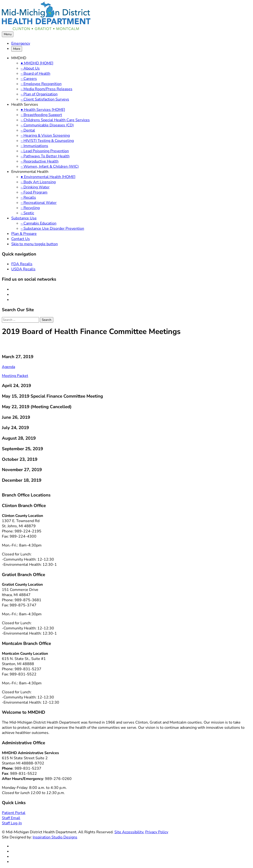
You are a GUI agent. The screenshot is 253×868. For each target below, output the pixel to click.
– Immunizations (34, 146)
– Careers (29, 79)
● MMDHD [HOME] (37, 63)
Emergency (21, 43)
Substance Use (24, 218)
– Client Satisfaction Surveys (45, 99)
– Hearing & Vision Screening (45, 136)
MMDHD (19, 58)
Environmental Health (30, 172)
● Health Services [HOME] (43, 110)
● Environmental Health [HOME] (48, 177)
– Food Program (34, 192)
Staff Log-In (12, 823)
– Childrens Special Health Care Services (55, 120)
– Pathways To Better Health (45, 156)
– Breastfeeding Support (41, 115)
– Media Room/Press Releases (47, 89)
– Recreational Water (39, 203)
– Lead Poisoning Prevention (45, 151)
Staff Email (11, 818)
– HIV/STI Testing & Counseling (47, 141)
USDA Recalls (23, 269)
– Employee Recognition (41, 84)
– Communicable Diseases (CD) (47, 125)
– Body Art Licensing (38, 182)
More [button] (17, 49)
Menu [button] (8, 34)
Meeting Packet (15, 376)
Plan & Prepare (24, 234)
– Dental (28, 130)
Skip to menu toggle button (35, 244)
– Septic (27, 213)
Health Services (25, 105)
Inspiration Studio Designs (55, 837)
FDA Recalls (22, 264)
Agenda (8, 367)
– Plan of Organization (39, 94)
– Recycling (30, 208)
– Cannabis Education (39, 223)
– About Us (30, 68)
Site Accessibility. (129, 832)
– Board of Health (35, 74)
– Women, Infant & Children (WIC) (50, 167)
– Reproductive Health (40, 161)
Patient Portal (14, 813)
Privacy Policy (157, 832)
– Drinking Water (35, 187)
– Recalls (28, 198)
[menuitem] (131, 43)
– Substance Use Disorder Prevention (52, 229)
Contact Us (21, 239)
